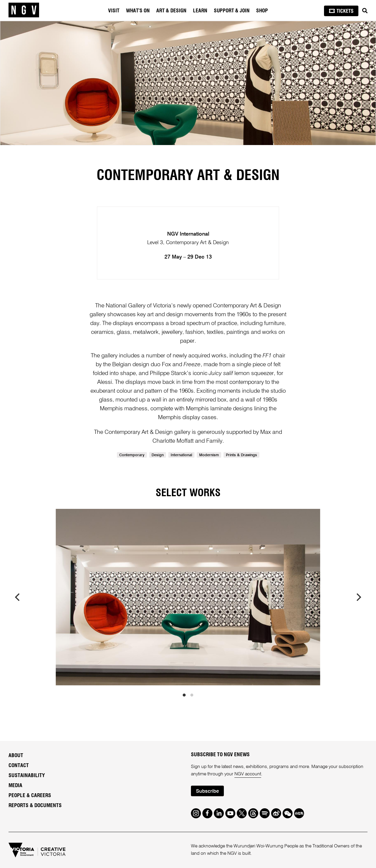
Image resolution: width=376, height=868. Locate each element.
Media (15, 786)
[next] (358, 597)
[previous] (18, 597)
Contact (19, 766)
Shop (262, 11)
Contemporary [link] (132, 455)
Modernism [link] (209, 455)
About (16, 756)
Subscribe (207, 791)
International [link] (181, 455)
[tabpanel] (188, 83)
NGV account (248, 774)
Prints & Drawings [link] (241, 455)
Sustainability (27, 776)
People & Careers (30, 796)
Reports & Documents (35, 806)
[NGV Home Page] (24, 10)
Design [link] (158, 455)
